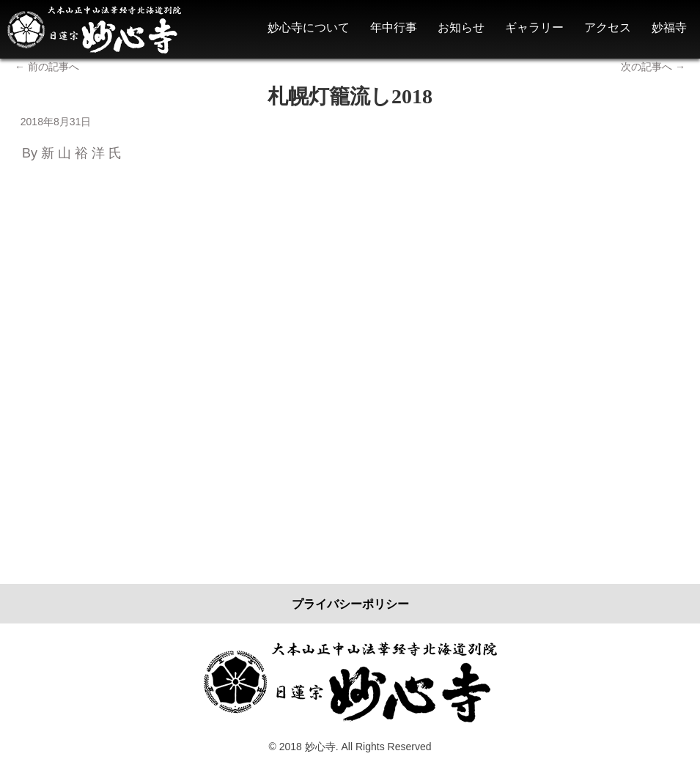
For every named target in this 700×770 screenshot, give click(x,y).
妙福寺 (669, 27)
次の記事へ (653, 67)
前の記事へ (47, 67)
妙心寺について (309, 27)
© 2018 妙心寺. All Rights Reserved (350, 747)
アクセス (608, 27)
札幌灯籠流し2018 (350, 96)
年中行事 (394, 27)
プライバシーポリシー (350, 604)
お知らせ (461, 27)
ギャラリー (534, 27)
